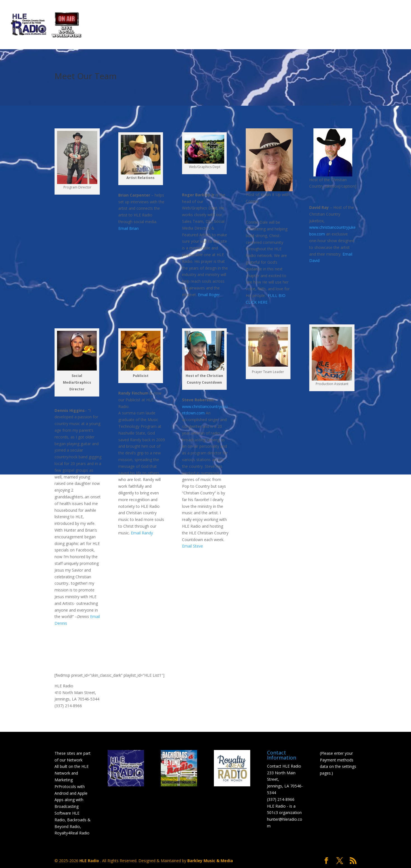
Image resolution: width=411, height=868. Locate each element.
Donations (256, 25)
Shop (367, 25)
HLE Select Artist (208, 25)
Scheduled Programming (140, 25)
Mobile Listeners (305, 25)
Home (92, 25)
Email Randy (142, 533)
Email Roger (209, 295)
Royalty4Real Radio (72, 833)
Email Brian (128, 228)
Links (341, 25)
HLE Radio (90, 861)
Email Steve (192, 546)
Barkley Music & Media (210, 861)
